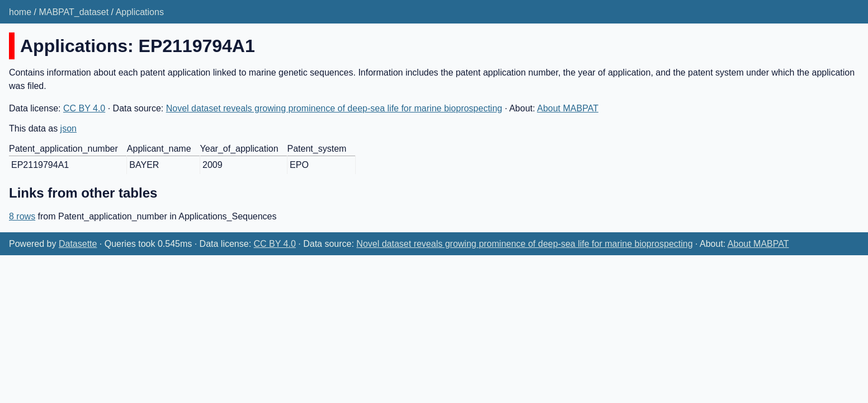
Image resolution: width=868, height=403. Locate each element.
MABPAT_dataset (74, 12)
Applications (140, 12)
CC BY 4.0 (84, 108)
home (20, 12)
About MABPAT (568, 108)
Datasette (78, 244)
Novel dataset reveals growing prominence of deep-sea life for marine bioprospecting (334, 108)
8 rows (22, 216)
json (69, 128)
